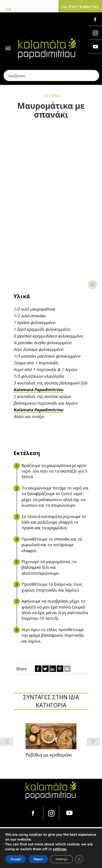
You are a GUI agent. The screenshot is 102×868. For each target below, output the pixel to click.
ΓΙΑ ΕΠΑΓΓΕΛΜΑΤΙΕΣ (80, 7)
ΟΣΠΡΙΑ (51, 96)
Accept (16, 859)
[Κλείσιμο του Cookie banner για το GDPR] (79, 859)
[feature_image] (51, 736)
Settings (61, 859)
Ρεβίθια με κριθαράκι (49, 755)
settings (60, 849)
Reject (38, 859)
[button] (93, 742)
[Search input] (52, 75)
